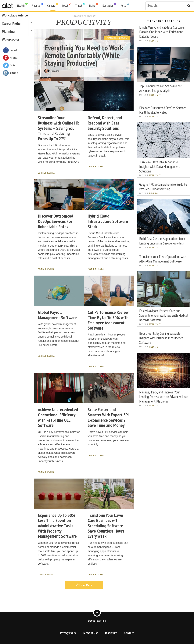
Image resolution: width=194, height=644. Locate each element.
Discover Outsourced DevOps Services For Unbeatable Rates (56, 221)
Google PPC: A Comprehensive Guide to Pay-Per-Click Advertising (163, 187)
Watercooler (11, 40)
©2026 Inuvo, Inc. (97, 621)
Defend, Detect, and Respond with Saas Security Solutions (105, 123)
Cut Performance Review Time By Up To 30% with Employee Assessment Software (108, 320)
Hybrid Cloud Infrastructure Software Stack (108, 221)
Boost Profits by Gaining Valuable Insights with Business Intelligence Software (161, 338)
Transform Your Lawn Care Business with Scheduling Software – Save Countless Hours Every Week (107, 526)
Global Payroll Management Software (57, 315)
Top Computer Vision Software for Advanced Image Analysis (160, 88)
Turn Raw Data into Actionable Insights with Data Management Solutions (160, 166)
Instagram (14, 73)
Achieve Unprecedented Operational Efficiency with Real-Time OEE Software (58, 417)
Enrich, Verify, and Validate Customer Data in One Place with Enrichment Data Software (162, 32)
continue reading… (47, 173)
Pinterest (14, 58)
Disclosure (111, 633)
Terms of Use (90, 633)
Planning (153, 193)
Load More (84, 585)
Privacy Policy (68, 633)
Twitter (13, 65)
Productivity (155, 41)
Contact (129, 633)
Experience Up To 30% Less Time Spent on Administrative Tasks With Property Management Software (57, 526)
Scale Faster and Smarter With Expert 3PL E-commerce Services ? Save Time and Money (109, 417)
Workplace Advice (15, 15)
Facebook (13, 50)
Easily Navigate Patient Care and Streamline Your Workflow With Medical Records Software (164, 315)
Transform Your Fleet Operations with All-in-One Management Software (163, 259)
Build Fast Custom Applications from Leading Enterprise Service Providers (162, 241)
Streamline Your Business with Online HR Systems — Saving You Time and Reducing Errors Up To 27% (58, 128)
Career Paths (11, 24)
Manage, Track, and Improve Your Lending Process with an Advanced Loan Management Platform (164, 397)
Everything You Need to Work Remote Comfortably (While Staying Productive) (84, 55)
